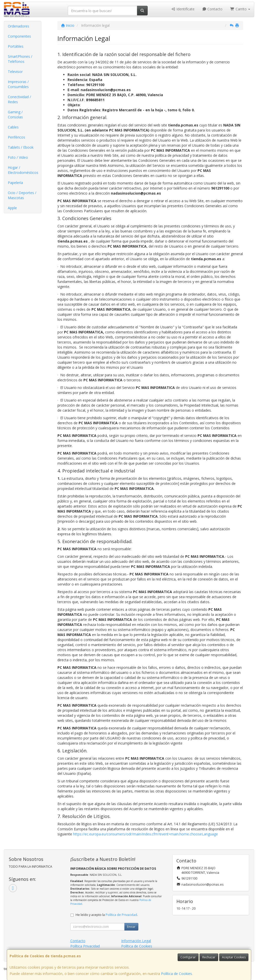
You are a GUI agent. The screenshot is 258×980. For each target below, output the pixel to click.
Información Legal (136, 941)
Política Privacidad (85, 946)
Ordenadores (19, 26)
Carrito (240, 9)
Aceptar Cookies (234, 957)
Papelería (15, 183)
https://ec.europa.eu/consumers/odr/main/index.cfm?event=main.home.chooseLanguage (146, 834)
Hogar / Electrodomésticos (23, 170)
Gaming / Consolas (15, 114)
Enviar (131, 927)
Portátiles (16, 46)
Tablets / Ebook (21, 147)
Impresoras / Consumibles (18, 84)
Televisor (15, 72)
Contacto (212, 9)
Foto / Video (18, 157)
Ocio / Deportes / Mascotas (22, 195)
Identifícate (183, 9)
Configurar (188, 957)
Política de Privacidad (121, 915)
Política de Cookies (176, 974)
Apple (12, 208)
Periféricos (17, 137)
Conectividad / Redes (19, 99)
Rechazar (209, 957)
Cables (13, 127)
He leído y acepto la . (107, 915)
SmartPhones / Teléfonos (20, 59)
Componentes (19, 36)
